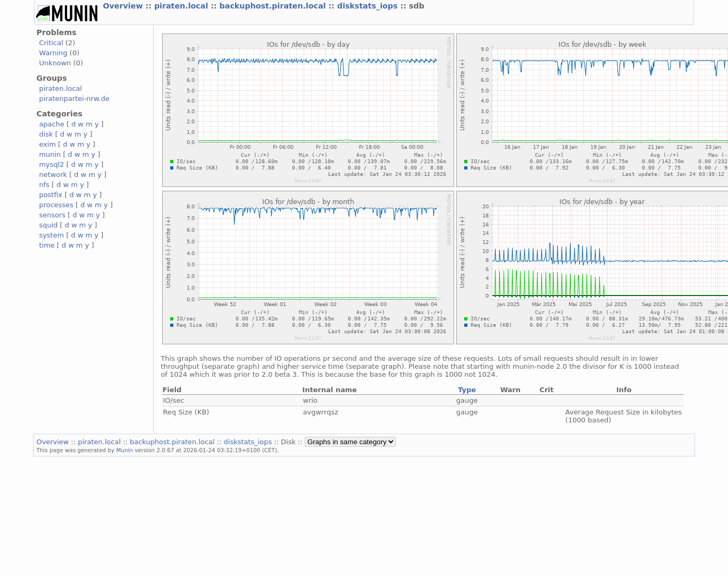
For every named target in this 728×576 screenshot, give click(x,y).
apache (51, 124)
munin (50, 154)
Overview (124, 6)
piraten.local (182, 6)
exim (47, 144)
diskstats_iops (369, 6)
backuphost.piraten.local (274, 6)
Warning (53, 53)
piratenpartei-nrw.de (74, 99)
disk (46, 134)
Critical (51, 43)
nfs (44, 185)
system (51, 235)
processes (56, 205)
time (47, 245)
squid (48, 225)
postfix (51, 195)
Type (467, 390)
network (53, 175)
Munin (124, 450)
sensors (52, 215)
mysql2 (51, 164)
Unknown (55, 63)
